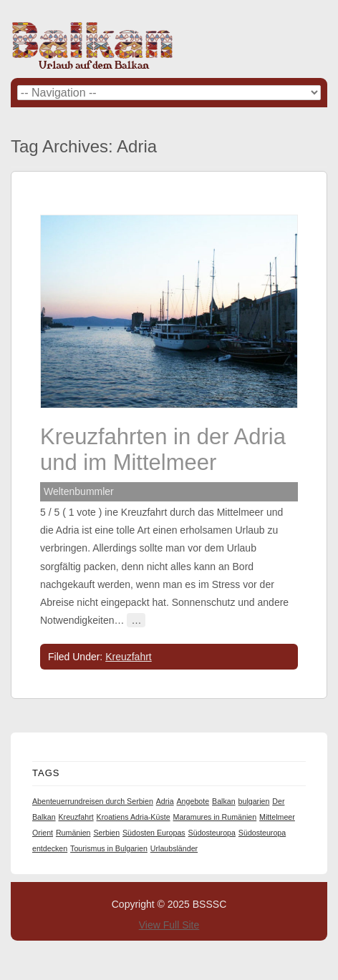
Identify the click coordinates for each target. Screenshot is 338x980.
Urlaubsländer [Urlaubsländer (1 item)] (174, 848)
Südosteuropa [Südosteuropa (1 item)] (212, 833)
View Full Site (169, 925)
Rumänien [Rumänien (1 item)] (73, 833)
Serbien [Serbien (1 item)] (106, 833)
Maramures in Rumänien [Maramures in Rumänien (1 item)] (215, 817)
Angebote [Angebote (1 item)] (193, 801)
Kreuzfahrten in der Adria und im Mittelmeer (163, 450)
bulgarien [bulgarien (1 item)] (254, 801)
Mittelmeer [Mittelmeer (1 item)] (277, 817)
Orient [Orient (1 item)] (43, 833)
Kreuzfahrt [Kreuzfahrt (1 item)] (76, 817)
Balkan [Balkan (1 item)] (224, 801)
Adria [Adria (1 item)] (165, 801)
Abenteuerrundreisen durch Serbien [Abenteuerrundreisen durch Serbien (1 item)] (93, 801)
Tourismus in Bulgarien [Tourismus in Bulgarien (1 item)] (109, 848)
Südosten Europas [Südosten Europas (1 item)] (154, 833)
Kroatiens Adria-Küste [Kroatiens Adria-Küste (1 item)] (134, 817)
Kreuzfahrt (129, 657)
